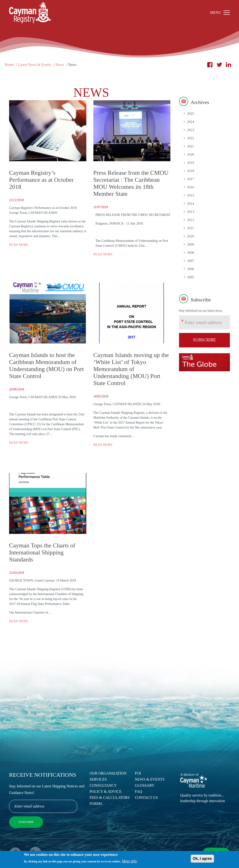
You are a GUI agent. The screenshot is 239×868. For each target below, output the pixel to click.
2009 (191, 244)
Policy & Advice (106, 791)
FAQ (139, 791)
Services (98, 779)
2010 (191, 236)
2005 (191, 277)
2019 (191, 163)
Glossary (145, 785)
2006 (191, 269)
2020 (191, 154)
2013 (191, 212)
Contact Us (146, 798)
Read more (19, 245)
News (60, 65)
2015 (191, 195)
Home (9, 65)
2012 (191, 220)
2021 (191, 146)
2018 (191, 171)
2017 (191, 179)
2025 (191, 114)
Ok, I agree (202, 860)
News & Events (150, 779)
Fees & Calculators (110, 798)
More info (129, 863)
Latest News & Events (35, 65)
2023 (191, 130)
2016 (191, 187)
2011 (191, 228)
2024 (191, 122)
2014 (191, 204)
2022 (191, 138)
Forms (96, 804)
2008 (191, 253)
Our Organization (108, 773)
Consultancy (103, 785)
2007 (191, 261)
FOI (138, 773)
